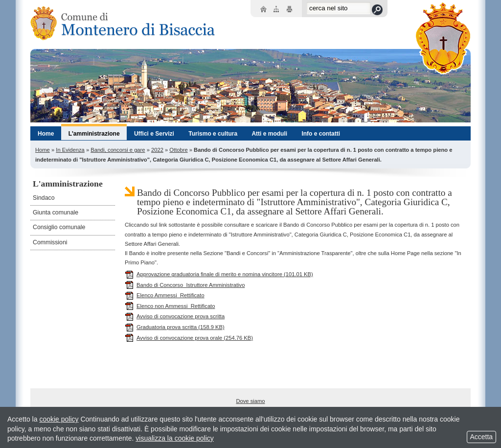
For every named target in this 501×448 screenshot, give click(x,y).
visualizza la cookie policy (175, 438)
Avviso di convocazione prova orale (189, 338)
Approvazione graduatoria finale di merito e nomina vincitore (219, 274)
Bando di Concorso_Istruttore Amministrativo (185, 285)
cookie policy (59, 419)
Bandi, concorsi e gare (118, 150)
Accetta (481, 437)
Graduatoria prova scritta (175, 327)
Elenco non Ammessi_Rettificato (170, 306)
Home (43, 150)
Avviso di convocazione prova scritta (175, 316)
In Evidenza (70, 150)
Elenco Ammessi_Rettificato (165, 295)
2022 (157, 150)
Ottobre (178, 150)
